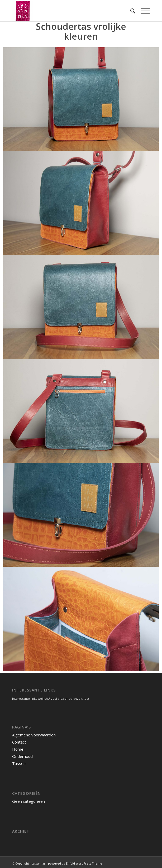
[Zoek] (130, 11)
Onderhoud (22, 756)
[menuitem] (130, 11)
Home (18, 749)
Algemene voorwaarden (34, 735)
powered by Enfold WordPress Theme (75, 863)
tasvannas (39, 863)
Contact (19, 742)
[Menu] (143, 11)
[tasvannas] (67, 11)
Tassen (19, 763)
